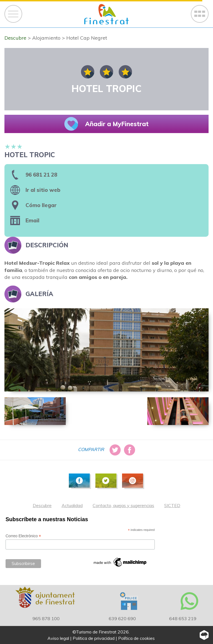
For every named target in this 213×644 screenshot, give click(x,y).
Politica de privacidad (94, 638)
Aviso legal (58, 638)
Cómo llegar (41, 205)
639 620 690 (122, 618)
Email (32, 220)
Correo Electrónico (23, 536)
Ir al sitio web (43, 190)
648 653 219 (183, 618)
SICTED (172, 505)
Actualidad (72, 505)
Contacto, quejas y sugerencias (123, 505)
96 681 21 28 (41, 175)
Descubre (42, 505)
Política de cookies (136, 638)
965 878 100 (46, 618)
